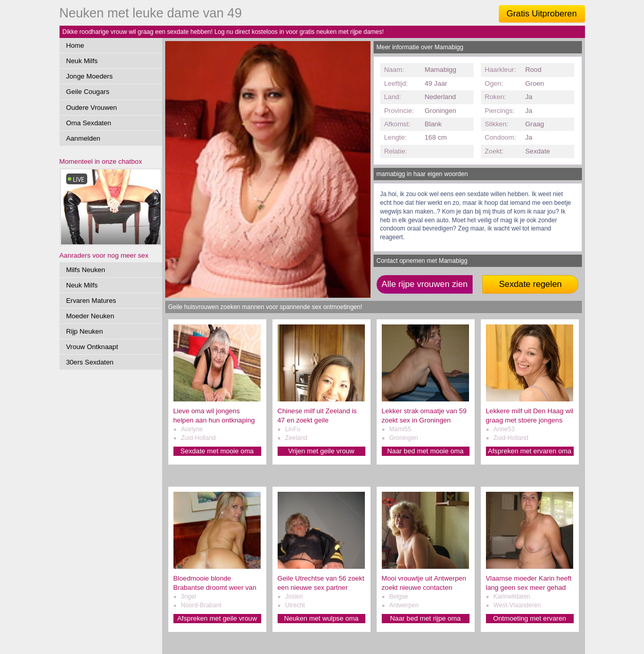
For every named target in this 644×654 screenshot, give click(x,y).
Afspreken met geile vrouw (217, 618)
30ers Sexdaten (90, 362)
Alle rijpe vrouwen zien (425, 284)
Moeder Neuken (90, 316)
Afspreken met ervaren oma (530, 451)
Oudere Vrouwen (92, 108)
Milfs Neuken (86, 270)
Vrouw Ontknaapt (92, 347)
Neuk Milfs (82, 61)
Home (75, 45)
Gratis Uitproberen (542, 14)
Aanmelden (83, 138)
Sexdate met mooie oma (217, 451)
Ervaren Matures (91, 301)
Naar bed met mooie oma (426, 451)
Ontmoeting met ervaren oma (530, 619)
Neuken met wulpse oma (321, 618)
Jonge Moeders (90, 76)
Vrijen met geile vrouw (321, 451)
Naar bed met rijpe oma (425, 618)
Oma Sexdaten (89, 123)
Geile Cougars (88, 92)
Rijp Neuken (85, 331)
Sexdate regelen (530, 284)
